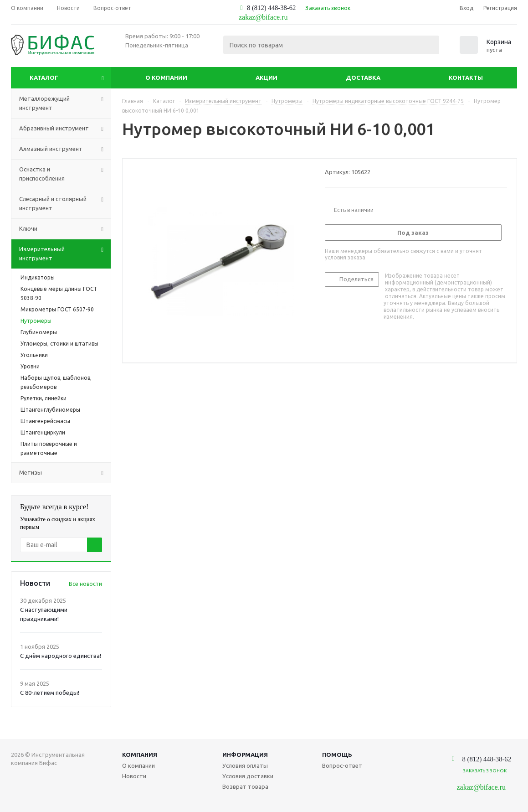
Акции (267, 78)
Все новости (85, 584)
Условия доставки (248, 776)
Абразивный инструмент (65, 129)
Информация (245, 755)
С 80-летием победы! (50, 693)
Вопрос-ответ (342, 765)
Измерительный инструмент (65, 254)
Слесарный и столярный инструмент (65, 204)
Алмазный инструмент (65, 149)
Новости (134, 776)
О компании (166, 78)
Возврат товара (245, 786)
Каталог (44, 78)
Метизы (65, 473)
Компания (140, 755)
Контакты (466, 78)
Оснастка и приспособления (65, 174)
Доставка (363, 78)
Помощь (337, 755)
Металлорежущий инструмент (65, 103)
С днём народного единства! (61, 656)
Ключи (65, 229)
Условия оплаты (245, 765)
